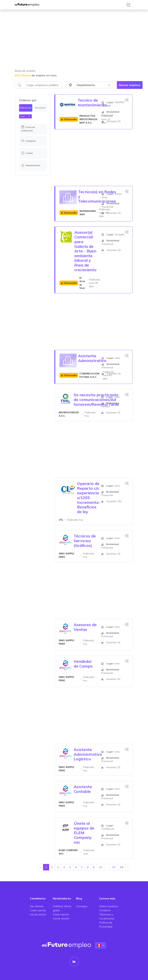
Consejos (82, 906)
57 (114, 867)
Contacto (105, 910)
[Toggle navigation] (128, 5)
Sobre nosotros (109, 906)
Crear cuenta (38, 910)
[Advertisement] (74, 41)
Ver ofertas (37, 906)
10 (101, 867)
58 (122, 867)
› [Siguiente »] (128, 867)
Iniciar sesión (38, 914)
